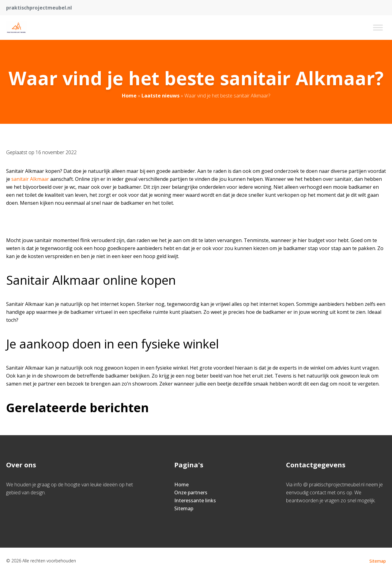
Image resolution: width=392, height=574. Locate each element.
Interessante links (195, 500)
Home (129, 96)
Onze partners (191, 492)
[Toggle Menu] (378, 27)
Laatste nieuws (160, 96)
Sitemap (184, 508)
